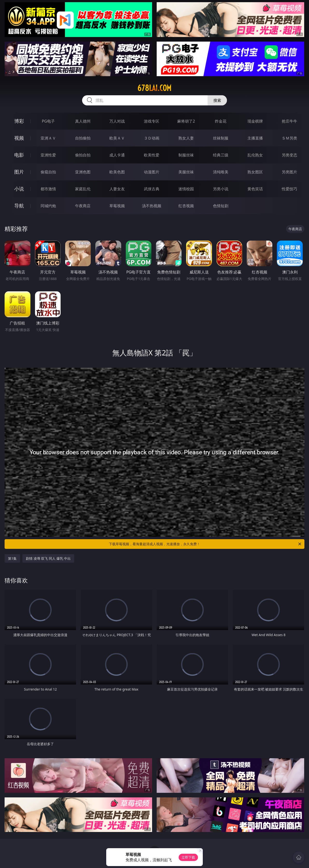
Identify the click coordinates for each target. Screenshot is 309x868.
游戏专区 (152, 121)
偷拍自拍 (83, 155)
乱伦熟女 (255, 155)
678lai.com (154, 88)
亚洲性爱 (48, 155)
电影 (19, 155)
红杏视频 (186, 206)
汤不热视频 (152, 206)
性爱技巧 (289, 189)
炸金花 (221, 121)
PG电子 (48, 121)
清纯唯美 (221, 172)
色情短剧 (221, 206)
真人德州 (83, 121)
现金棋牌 (255, 121)
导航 (19, 206)
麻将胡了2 (186, 121)
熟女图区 (255, 172)
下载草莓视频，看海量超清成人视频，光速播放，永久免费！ (205, 544)
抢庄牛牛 (289, 121)
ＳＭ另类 (289, 138)
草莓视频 (117, 206)
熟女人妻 (186, 138)
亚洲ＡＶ (48, 138)
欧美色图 (117, 172)
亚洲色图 (83, 172)
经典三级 (221, 155)
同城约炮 (48, 206)
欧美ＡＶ (117, 138)
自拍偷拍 (83, 138)
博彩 (19, 121)
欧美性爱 (152, 155)
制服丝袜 (186, 155)
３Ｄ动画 (152, 138)
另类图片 (289, 172)
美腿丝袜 (186, 172)
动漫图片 (152, 172)
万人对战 (117, 121)
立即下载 (188, 857)
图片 (19, 172)
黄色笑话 (255, 189)
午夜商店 (83, 206)
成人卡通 (117, 155)
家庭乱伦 (83, 189)
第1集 (12, 558)
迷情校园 (186, 189)
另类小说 (221, 189)
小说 (19, 189)
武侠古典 (152, 189)
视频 (19, 138)
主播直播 (255, 138)
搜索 (217, 100)
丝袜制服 (221, 138)
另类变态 (289, 155)
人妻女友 (117, 189)
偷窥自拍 (48, 172)
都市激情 (48, 189)
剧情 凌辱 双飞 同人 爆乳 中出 (48, 558)
